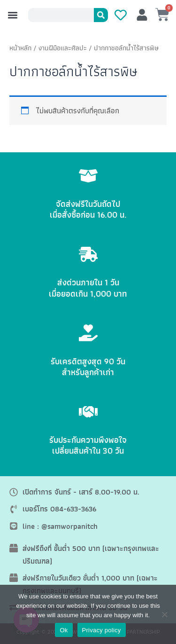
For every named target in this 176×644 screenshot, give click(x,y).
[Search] (101, 15)
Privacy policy (102, 630)
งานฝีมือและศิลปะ (63, 48)
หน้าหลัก (20, 48)
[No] (164, 614)
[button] (12, 15)
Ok (64, 630)
